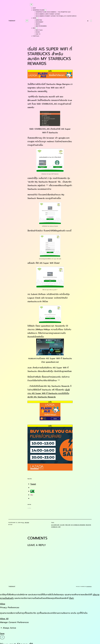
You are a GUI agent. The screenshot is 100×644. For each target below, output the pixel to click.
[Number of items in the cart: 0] (91, 21)
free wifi (68, 525)
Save (2, 634)
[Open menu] (27, 21)
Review (27, 523)
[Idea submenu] (36, 28)
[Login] (88, 21)
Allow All (4, 619)
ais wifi (62, 525)
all (23, 523)
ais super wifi (55, 525)
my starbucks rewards (78, 525)
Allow (3, 604)
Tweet (33, 484)
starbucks (54, 527)
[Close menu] (31, 5)
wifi (59, 527)
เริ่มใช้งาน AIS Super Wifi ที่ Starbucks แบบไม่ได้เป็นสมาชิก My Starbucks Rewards (49, 393)
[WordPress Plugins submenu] (45, 10)
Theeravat (12, 21)
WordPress (89, 587)
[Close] (2, 637)
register (88, 525)
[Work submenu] (37, 18)
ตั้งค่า (72, 598)
